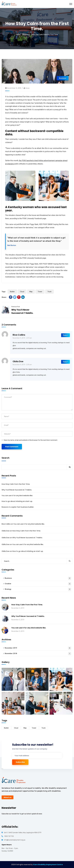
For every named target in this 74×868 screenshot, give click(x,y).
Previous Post (16, 307)
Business (26, 35)
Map (31, 292)
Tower (40, 292)
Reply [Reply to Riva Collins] (66, 335)
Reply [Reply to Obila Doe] (66, 362)
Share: (4, 297)
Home (18, 35)
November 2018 (38, 654)
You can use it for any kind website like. (17, 495)
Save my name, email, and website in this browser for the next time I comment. (31, 440)
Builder (12, 292)
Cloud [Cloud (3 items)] (16, 728)
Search (6, 458)
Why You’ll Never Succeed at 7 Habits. (17, 490)
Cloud (22, 292)
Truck (49, 292)
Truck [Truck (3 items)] (43, 728)
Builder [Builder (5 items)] (6, 728)
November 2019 (38, 648)
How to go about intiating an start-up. (17, 501)
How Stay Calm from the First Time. (16, 484)
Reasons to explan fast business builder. (18, 507)
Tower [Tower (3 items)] (34, 728)
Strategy (38, 589)
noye (27, 88)
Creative (38, 584)
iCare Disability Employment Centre (48, 865)
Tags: (4, 292)
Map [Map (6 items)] (25, 728)
